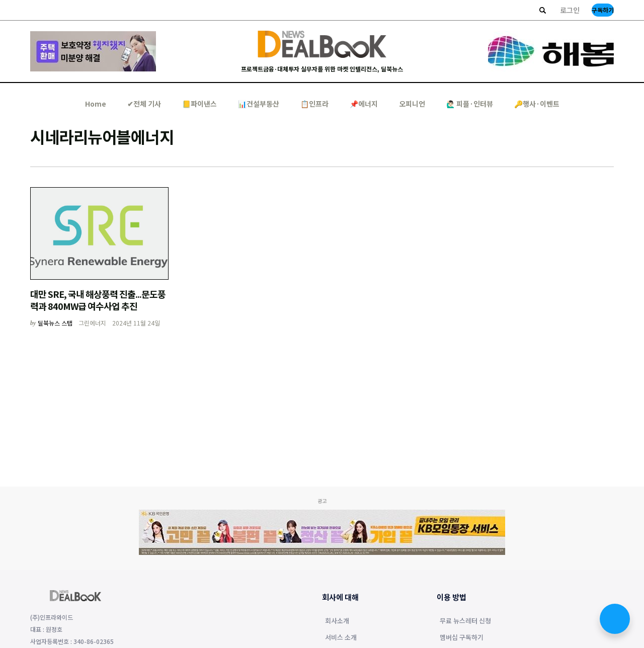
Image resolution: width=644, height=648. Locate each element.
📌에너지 (364, 104)
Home (96, 104)
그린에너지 (92, 323)
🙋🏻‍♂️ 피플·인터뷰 (470, 104)
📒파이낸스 (199, 104)
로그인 (570, 10)
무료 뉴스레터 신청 (465, 621)
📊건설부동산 (259, 104)
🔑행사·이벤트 (537, 104)
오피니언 (412, 104)
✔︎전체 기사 (144, 104)
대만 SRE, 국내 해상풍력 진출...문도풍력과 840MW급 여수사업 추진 (98, 300)
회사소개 (337, 621)
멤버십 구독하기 (462, 638)
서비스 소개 (341, 638)
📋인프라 (314, 104)
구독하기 (603, 10)
